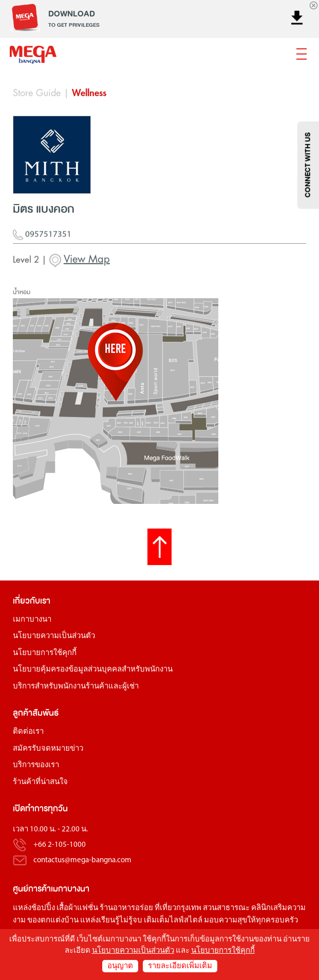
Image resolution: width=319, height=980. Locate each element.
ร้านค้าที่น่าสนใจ (40, 782)
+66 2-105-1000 (60, 845)
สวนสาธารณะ (226, 908)
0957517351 (42, 239)
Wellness (89, 93)
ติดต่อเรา (28, 732)
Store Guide (37, 93)
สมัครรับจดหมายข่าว (48, 749)
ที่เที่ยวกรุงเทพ (178, 908)
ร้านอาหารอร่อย (126, 908)
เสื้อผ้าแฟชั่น (77, 908)
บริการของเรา (36, 765)
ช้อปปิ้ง (43, 908)
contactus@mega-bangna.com (82, 860)
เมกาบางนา (32, 620)
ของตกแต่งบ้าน (53, 921)
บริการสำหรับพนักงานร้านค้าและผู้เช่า (76, 687)
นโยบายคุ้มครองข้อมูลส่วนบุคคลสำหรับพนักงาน (93, 670)
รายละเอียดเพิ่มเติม (180, 966)
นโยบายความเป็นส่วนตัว (54, 636)
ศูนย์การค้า (32, 889)
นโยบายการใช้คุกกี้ (45, 653)
